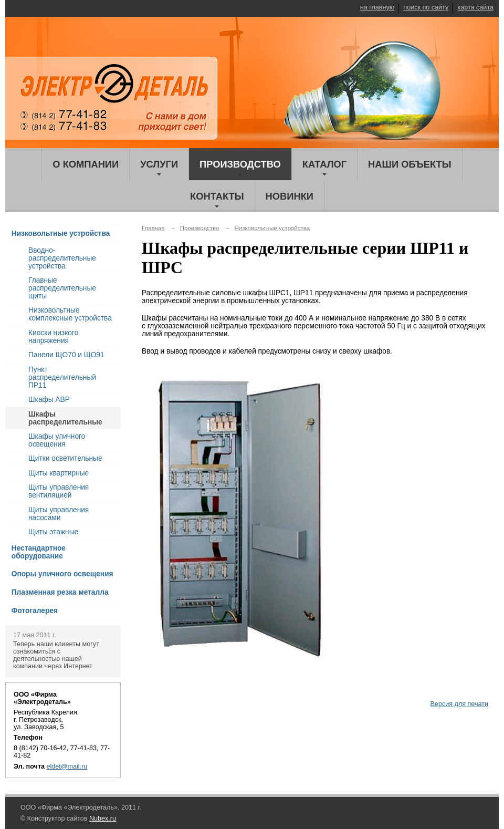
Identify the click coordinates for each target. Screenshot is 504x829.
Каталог (324, 164)
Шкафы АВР (49, 400)
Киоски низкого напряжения (53, 337)
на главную (377, 7)
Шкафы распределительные (65, 418)
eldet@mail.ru (67, 766)
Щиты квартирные (59, 473)
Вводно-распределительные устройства (62, 258)
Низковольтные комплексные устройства (70, 314)
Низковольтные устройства (61, 234)
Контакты (217, 196)
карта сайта (475, 7)
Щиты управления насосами (59, 514)
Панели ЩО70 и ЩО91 (66, 355)
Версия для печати (459, 704)
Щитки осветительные (65, 458)
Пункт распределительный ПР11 (62, 377)
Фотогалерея (35, 611)
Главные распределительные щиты (62, 288)
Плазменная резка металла (60, 592)
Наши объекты (410, 164)
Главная (153, 228)
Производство (240, 164)
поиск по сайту (426, 7)
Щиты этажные (53, 532)
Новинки (290, 196)
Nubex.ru (103, 818)
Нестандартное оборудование (39, 552)
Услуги (159, 164)
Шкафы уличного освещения (57, 440)
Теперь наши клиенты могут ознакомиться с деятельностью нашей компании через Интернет (56, 655)
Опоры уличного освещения (62, 574)
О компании (86, 164)
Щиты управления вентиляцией (59, 491)
